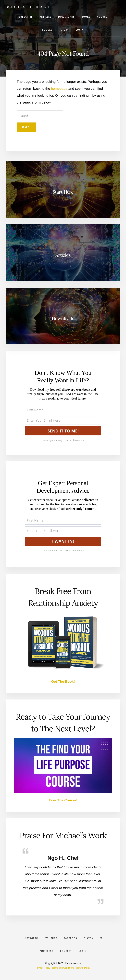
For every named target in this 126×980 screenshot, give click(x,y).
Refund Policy (83, 968)
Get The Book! (63, 681)
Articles (63, 255)
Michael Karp (29, 7)
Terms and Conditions (63, 968)
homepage (59, 88)
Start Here (63, 192)
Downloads (63, 319)
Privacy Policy (43, 968)
